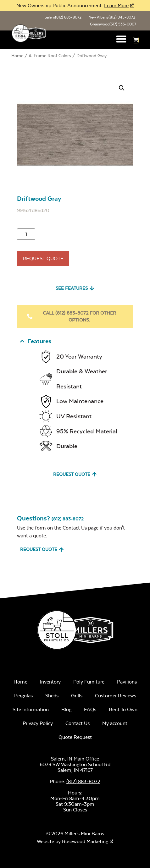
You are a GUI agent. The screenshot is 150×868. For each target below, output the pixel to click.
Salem (63, 17)
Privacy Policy (38, 723)
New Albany (112, 17)
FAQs (90, 709)
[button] (122, 39)
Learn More (116, 5)
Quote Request (75, 737)
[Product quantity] (26, 234)
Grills (77, 696)
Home (17, 56)
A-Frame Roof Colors (50, 56)
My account (115, 723)
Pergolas (23, 696)
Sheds (52, 696)
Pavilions (127, 682)
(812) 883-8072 (68, 519)
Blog (66, 709)
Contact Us (75, 528)
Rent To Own (123, 709)
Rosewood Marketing (85, 841)
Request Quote (43, 258)
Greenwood (113, 24)
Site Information (31, 709)
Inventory (50, 682)
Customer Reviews (116, 696)
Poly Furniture (89, 682)
